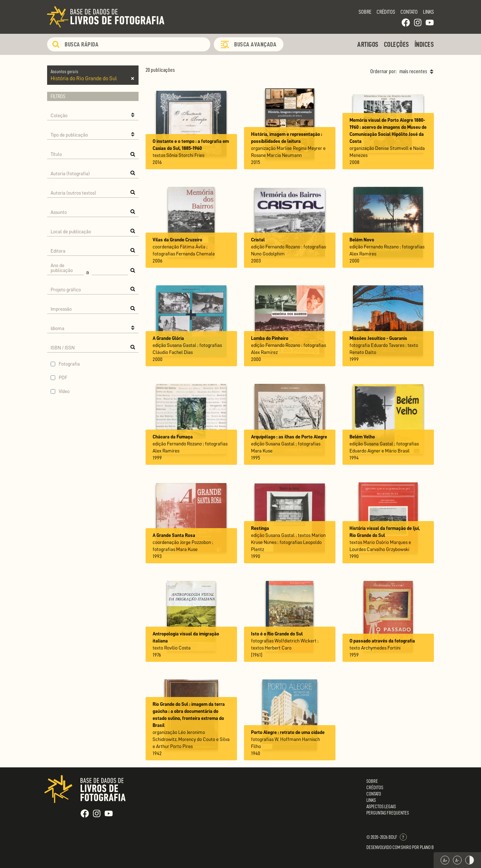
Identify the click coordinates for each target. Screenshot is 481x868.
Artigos (368, 44)
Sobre (365, 12)
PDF (63, 378)
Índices (424, 44)
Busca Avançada (255, 44)
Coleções (397, 44)
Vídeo (64, 391)
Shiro (406, 847)
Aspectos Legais (381, 806)
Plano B (427, 847)
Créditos (386, 12)
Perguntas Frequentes (388, 813)
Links (428, 12)
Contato (409, 12)
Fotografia (69, 364)
